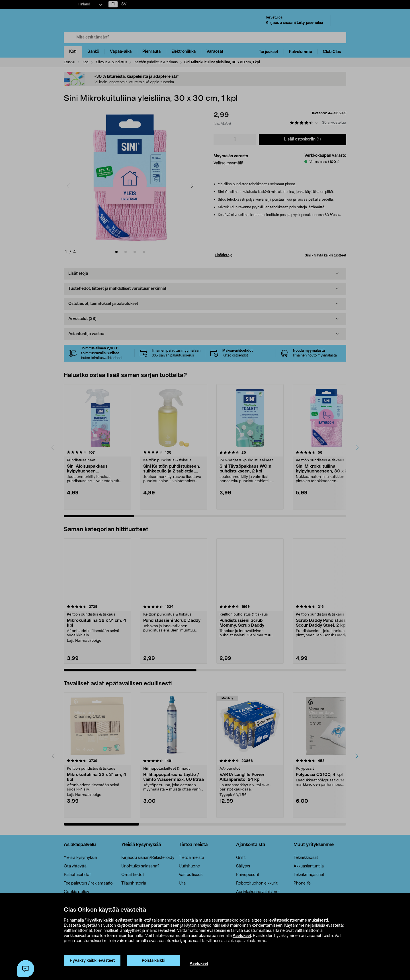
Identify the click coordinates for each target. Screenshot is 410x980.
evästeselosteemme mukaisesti (299, 920)
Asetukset (242, 936)
